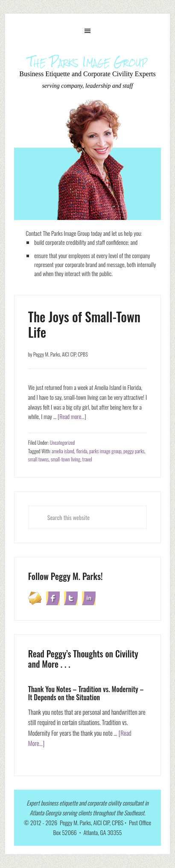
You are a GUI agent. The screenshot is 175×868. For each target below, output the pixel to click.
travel (87, 459)
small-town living (66, 459)
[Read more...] (72, 416)
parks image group (105, 451)
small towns (38, 459)
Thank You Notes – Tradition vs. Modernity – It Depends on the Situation (86, 693)
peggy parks (134, 451)
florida (82, 451)
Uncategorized (62, 442)
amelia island (63, 451)
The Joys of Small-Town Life (84, 324)
